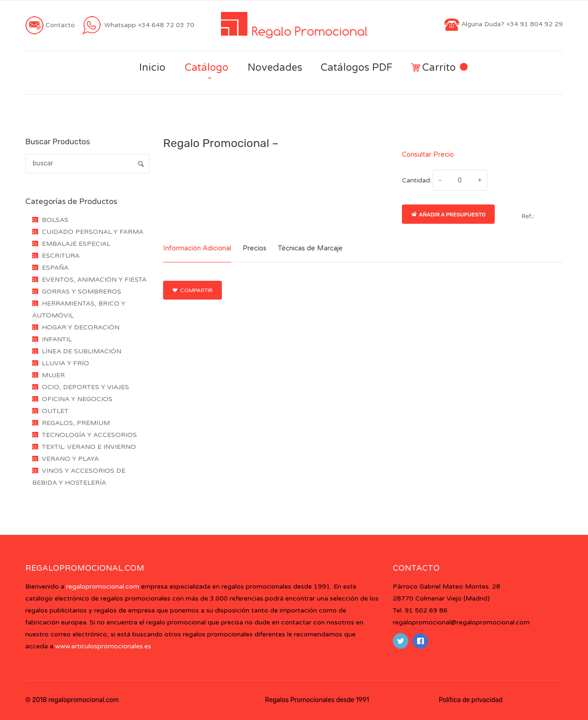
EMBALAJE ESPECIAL (76, 244)
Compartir (192, 290)
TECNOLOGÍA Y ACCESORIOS (89, 435)
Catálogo (206, 68)
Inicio (152, 68)
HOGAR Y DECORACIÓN (81, 327)
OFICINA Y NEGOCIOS (77, 399)
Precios (254, 248)
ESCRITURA (61, 256)
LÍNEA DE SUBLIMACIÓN (82, 351)
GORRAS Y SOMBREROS (82, 292)
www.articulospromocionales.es (103, 646)
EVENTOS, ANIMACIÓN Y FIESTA (94, 280)
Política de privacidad (471, 700)
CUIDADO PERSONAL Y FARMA (93, 232)
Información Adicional (197, 248)
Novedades (275, 68)
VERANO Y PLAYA (70, 459)
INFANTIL (57, 339)
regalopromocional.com (103, 587)
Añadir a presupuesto (448, 215)
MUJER (53, 375)
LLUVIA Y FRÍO (65, 363)
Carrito (439, 68)
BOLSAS (55, 220)
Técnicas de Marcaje (310, 248)
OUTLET (55, 411)
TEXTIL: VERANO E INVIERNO (89, 447)
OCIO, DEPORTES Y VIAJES (85, 387)
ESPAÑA (55, 268)
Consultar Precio (428, 154)
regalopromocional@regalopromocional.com (461, 622)
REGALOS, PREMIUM (76, 423)
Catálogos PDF (356, 68)
